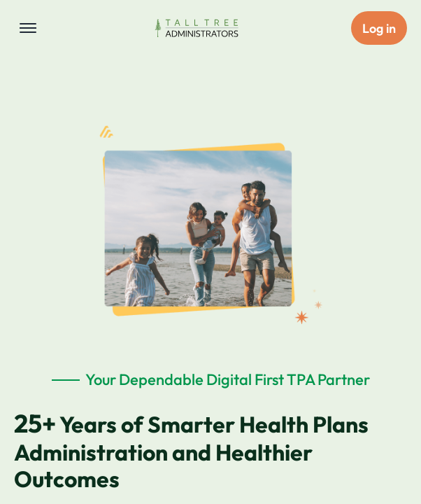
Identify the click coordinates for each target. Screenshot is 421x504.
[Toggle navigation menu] (28, 28)
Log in (379, 28)
